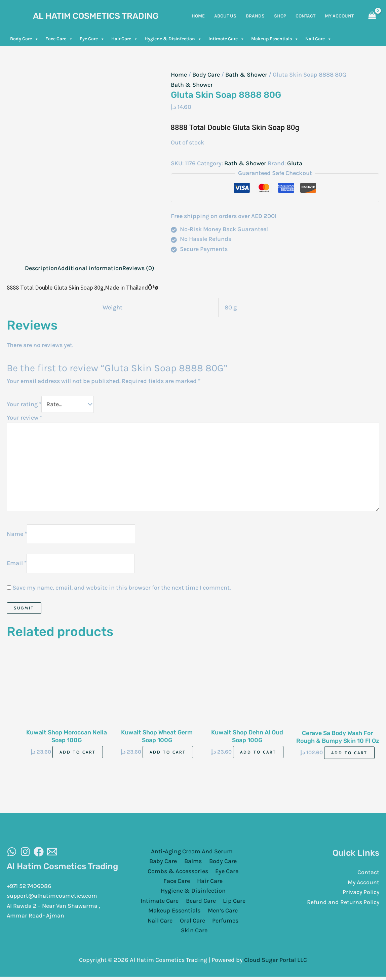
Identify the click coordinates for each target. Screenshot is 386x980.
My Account (363, 884)
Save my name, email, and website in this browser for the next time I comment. (122, 589)
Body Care (24, 39)
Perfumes (224, 923)
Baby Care (164, 863)
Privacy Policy (360, 894)
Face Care (59, 39)
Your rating (24, 404)
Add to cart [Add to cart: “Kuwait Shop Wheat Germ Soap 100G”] (168, 754)
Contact (368, 874)
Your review (24, 418)
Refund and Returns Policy (343, 904)
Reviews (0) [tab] (138, 268)
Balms (193, 863)
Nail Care (318, 39)
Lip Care (233, 903)
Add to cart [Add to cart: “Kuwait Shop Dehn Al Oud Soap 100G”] (258, 754)
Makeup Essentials (275, 39)
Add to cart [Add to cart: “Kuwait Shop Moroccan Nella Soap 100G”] (78, 754)
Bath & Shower (246, 75)
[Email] (52, 853)
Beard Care (201, 903)
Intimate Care (226, 39)
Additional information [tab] (90, 268)
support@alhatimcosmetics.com (53, 898)
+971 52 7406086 (30, 888)
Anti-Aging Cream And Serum (191, 853)
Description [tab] (41, 268)
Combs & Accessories (179, 873)
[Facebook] (39, 853)
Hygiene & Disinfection (173, 39)
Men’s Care (222, 913)
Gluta (295, 163)
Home (179, 75)
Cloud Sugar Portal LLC (276, 962)
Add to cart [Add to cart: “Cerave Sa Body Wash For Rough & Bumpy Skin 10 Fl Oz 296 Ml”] (349, 754)
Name (17, 535)
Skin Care (195, 933)
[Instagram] (25, 853)
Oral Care (192, 923)
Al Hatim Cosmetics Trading (96, 16)
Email (17, 564)
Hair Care (125, 39)
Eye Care (92, 39)
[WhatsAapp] (12, 853)
